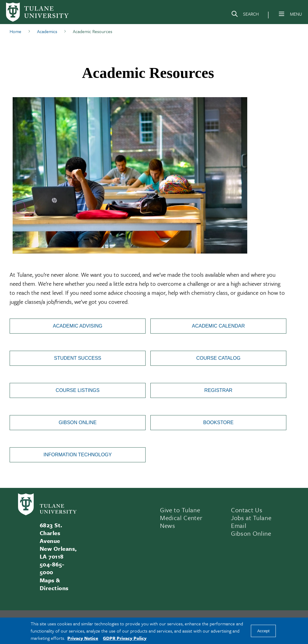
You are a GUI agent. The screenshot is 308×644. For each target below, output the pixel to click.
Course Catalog (219, 358)
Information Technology (78, 455)
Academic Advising (78, 326)
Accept (263, 631)
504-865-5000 (52, 568)
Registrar (218, 390)
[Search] (245, 15)
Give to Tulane (180, 510)
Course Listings (78, 390)
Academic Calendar (218, 326)
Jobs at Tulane (251, 518)
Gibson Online (78, 422)
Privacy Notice (83, 638)
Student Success (77, 358)
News (168, 525)
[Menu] (282, 14)
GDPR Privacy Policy (125, 638)
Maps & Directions (54, 584)
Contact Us (247, 510)
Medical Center (181, 518)
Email (239, 525)
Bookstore (218, 422)
